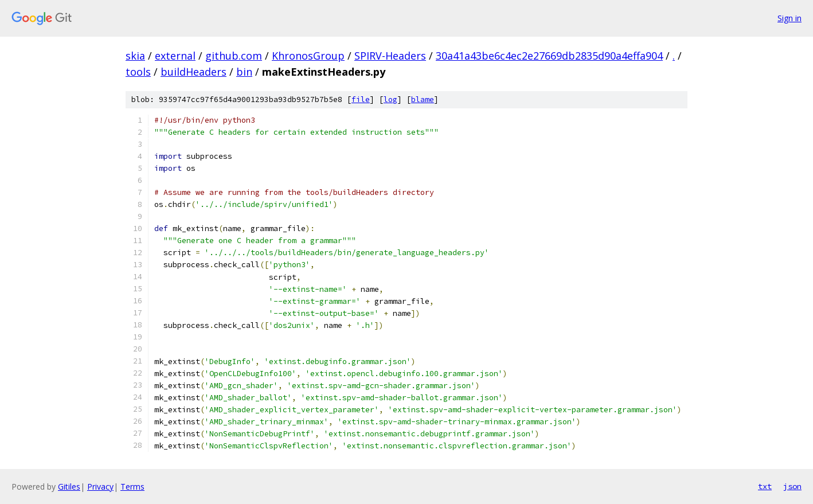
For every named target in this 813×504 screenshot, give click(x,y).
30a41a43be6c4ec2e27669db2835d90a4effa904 (549, 56)
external (175, 56)
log (390, 99)
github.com (234, 56)
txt (765, 486)
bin (244, 72)
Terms (132, 487)
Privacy (100, 487)
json (792, 486)
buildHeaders (194, 72)
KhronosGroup (308, 56)
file (361, 99)
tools (138, 72)
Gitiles (69, 487)
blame (423, 99)
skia (135, 56)
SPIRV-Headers (390, 56)
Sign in (789, 18)
